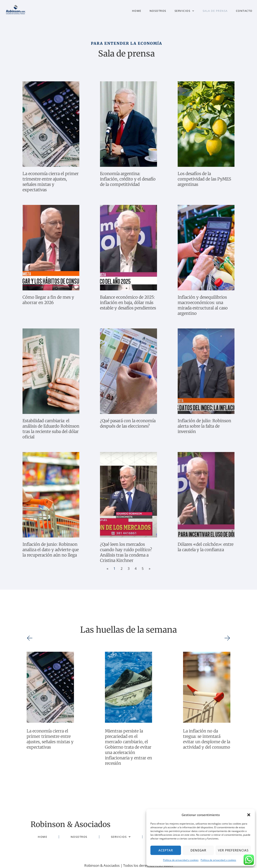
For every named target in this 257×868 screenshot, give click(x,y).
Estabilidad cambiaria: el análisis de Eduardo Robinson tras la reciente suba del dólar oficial (51, 429)
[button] (249, 815)
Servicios (184, 11)
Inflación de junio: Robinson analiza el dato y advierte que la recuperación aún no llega (51, 550)
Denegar (198, 850)
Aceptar (166, 850)
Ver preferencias (233, 850)
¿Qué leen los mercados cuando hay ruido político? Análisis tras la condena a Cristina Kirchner (126, 552)
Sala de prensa (215, 11)
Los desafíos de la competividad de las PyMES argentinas (204, 179)
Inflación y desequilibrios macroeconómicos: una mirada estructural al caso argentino (203, 305)
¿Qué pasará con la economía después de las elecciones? (128, 423)
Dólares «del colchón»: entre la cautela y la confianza (206, 547)
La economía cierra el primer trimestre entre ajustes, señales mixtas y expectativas (51, 182)
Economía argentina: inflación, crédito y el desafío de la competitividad (128, 179)
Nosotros (158, 11)
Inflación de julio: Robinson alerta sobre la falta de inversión (204, 426)
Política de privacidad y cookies (181, 860)
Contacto (244, 11)
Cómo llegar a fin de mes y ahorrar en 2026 (48, 300)
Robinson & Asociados (64, 824)
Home (137, 11)
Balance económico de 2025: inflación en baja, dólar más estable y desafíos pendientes (128, 302)
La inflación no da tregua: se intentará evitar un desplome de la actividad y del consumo (207, 739)
